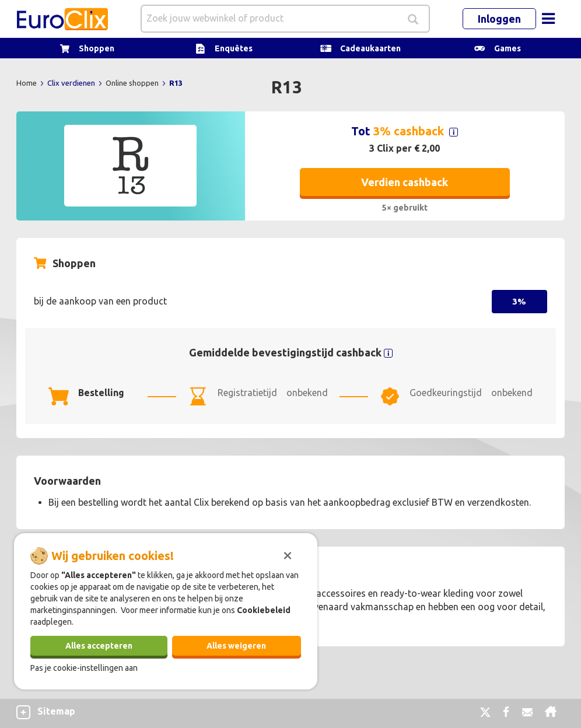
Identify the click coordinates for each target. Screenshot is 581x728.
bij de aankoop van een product (100, 301)
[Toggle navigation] (548, 19)
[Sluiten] (288, 554)
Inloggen (499, 19)
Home (27, 83)
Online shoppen (133, 83)
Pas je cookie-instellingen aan (84, 668)
